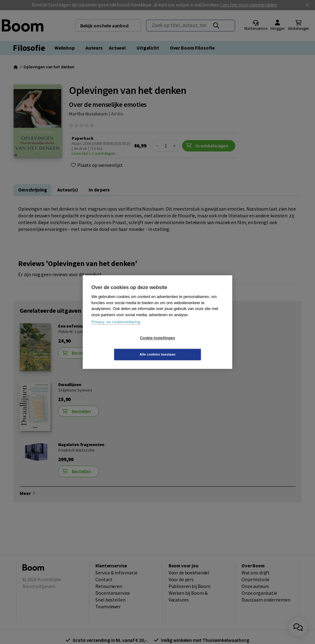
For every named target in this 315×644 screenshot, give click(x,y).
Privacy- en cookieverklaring (116, 330)
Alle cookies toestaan (194, 346)
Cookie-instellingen (121, 346)
